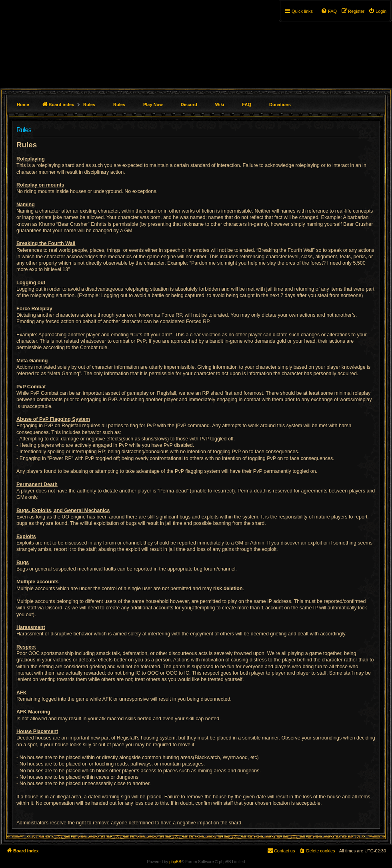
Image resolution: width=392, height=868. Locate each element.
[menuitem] (377, 11)
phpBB (175, 862)
